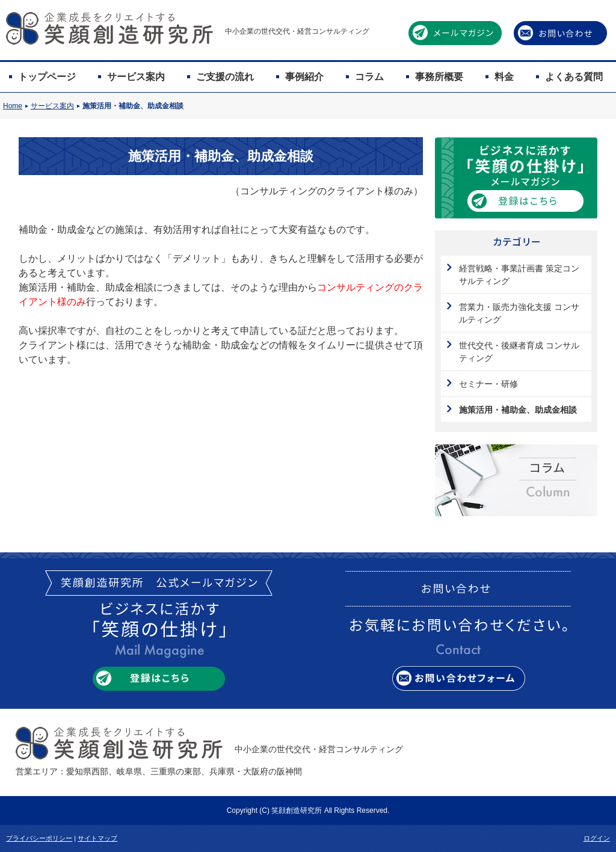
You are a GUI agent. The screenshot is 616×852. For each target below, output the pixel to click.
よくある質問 (574, 77)
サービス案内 (136, 77)
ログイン (597, 838)
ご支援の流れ (225, 77)
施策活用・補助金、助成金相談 (133, 106)
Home (13, 106)
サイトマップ (97, 838)
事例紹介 (304, 77)
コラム (369, 77)
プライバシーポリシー (39, 838)
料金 (504, 77)
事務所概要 (439, 77)
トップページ (47, 77)
